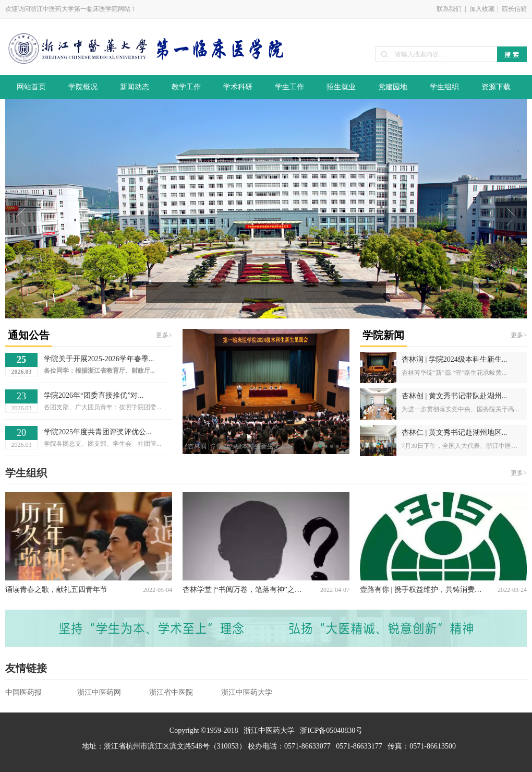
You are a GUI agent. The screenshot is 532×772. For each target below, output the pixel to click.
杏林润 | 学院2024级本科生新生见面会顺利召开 (240, 446)
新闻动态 (135, 87)
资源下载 (496, 87)
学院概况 (83, 87)
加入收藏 (482, 9)
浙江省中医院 (171, 692)
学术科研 (238, 87)
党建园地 (393, 87)
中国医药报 (23, 692)
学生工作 (289, 87)
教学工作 (186, 87)
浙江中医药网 (99, 692)
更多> (164, 335)
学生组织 (444, 87)
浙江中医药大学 (247, 692)
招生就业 (341, 87)
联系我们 (449, 9)
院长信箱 (514, 9)
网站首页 (31, 87)
